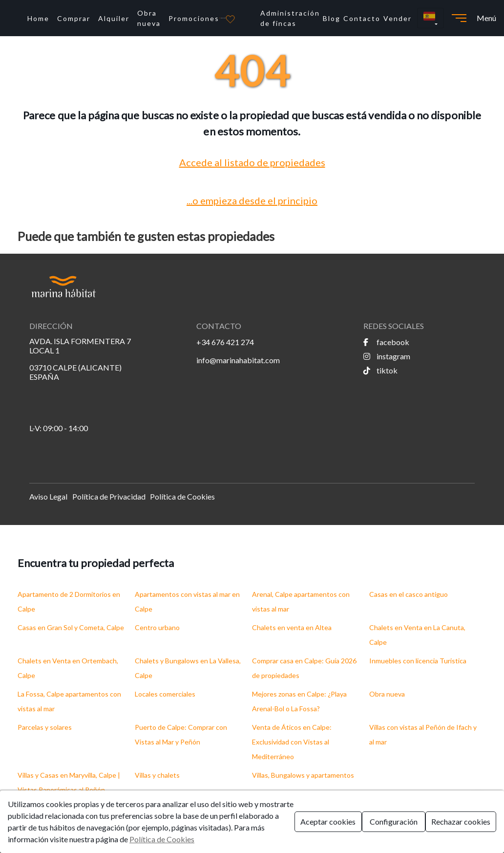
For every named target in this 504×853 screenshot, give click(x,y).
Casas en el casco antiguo (409, 594)
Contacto (362, 18)
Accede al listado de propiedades (252, 162)
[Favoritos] (230, 18)
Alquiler (114, 18)
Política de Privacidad (109, 496)
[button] (430, 18)
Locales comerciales (165, 694)
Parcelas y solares (45, 727)
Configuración (394, 821)
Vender (398, 18)
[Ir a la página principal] (222, 18)
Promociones (194, 18)
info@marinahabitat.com (238, 360)
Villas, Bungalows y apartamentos (303, 775)
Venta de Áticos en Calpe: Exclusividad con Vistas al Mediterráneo (292, 742)
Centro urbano (157, 627)
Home (38, 18)
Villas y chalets (157, 775)
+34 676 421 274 (225, 342)
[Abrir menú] (459, 18)
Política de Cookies (182, 496)
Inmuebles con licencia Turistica (418, 661)
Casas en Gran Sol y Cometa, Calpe (71, 627)
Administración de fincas (290, 18)
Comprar (74, 18)
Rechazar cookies (461, 821)
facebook (386, 342)
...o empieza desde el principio (252, 200)
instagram (387, 356)
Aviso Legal (48, 496)
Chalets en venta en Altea (292, 627)
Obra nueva (149, 18)
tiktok (380, 370)
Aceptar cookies (328, 821)
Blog (332, 18)
